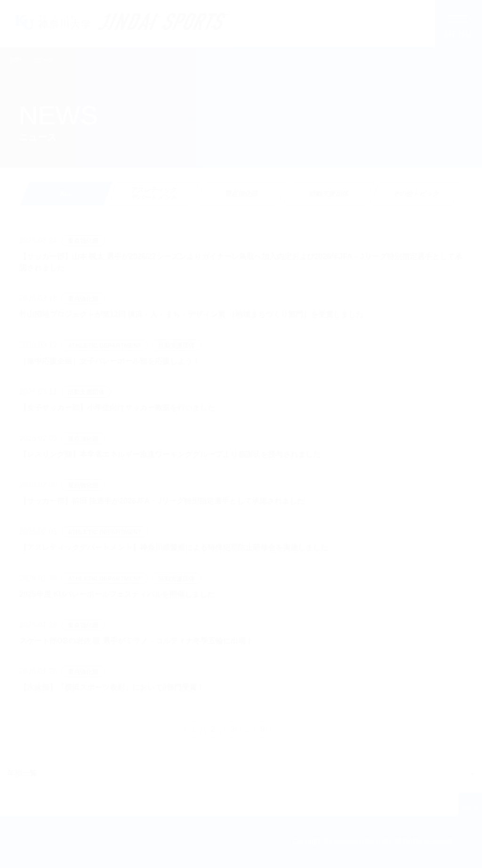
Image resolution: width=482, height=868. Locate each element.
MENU (458, 34)
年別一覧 (22, 773)
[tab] (154, 194)
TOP (15, 60)
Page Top (470, 808)
